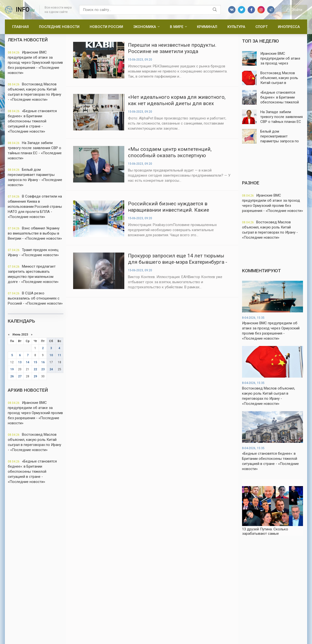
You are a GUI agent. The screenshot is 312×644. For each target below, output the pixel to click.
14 (28, 362)
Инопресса (289, 27)
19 (12, 369)
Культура (236, 27)
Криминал (207, 27)
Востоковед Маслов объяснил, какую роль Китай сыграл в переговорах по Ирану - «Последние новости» (34, 92)
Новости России (106, 27)
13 (20, 362)
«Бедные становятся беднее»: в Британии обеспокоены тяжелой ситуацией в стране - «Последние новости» (32, 121)
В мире (177, 27)
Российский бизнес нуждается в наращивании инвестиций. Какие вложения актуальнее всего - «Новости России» (176, 207)
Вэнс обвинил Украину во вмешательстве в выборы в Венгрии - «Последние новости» (35, 233)
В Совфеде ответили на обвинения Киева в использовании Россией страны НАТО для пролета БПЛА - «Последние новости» (35, 207)
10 (51, 355)
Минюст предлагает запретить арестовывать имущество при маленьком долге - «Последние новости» (33, 274)
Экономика (145, 27)
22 (35, 369)
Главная (20, 27)
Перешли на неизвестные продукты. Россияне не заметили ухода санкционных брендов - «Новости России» (172, 48)
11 (59, 355)
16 (43, 362)
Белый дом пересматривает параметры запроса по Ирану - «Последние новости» (35, 177)
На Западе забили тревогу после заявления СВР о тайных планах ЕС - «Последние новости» (35, 150)
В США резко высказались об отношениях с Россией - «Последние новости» (35, 298)
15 (35, 362)
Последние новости (59, 27)
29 (35, 376)
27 (20, 376)
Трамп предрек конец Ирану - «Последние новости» (33, 252)
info (25, 10)
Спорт (262, 27)
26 (12, 376)
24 (51, 369)
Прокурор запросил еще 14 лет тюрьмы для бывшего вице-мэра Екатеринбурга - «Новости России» (178, 259)
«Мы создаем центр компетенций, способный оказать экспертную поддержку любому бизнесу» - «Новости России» (177, 152)
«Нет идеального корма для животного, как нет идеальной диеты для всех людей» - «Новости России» (177, 100)
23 (43, 369)
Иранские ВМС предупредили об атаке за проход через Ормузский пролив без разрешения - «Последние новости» (35, 63)
